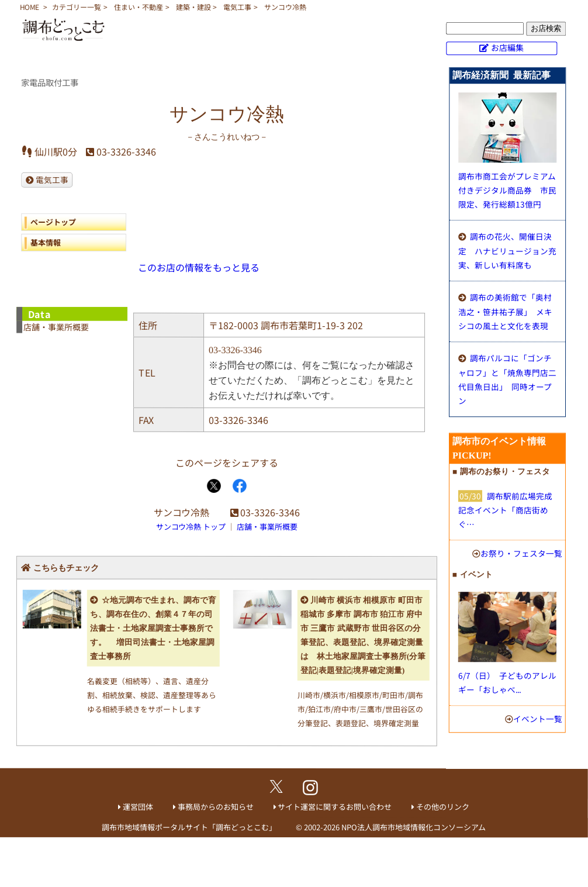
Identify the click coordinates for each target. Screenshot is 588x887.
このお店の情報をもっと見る (199, 267)
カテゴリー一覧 (77, 7)
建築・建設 (193, 7)
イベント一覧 (538, 719)
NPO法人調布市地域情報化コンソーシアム (414, 827)
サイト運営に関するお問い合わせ (335, 807)
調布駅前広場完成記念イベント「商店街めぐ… (505, 510)
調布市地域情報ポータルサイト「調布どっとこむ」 (189, 827)
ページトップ (53, 221)
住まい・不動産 (139, 7)
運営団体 (138, 807)
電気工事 (237, 7)
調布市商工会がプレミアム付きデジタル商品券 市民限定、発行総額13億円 (507, 190)
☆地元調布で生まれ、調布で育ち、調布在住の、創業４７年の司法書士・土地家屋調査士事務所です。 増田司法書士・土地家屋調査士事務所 (153, 628)
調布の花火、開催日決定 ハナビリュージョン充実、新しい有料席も (507, 251)
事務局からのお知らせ (216, 807)
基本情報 (46, 242)
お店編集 (507, 47)
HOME (30, 7)
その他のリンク (443, 807)
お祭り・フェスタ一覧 (521, 553)
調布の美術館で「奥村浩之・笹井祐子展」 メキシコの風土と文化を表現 (505, 311)
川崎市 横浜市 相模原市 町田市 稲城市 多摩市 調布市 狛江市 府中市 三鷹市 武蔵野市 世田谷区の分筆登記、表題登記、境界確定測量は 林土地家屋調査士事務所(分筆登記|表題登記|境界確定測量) (363, 635)
